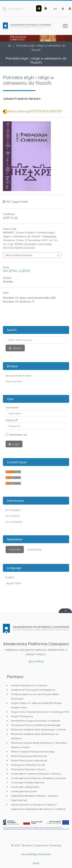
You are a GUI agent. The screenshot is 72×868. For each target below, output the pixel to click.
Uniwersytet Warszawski (24, 791)
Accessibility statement (36, 854)
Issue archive (14, 381)
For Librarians (14, 522)
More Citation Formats (19, 255)
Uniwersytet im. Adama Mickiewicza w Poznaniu (36, 774)
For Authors (13, 516)
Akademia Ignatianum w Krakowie (29, 685)
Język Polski (13, 583)
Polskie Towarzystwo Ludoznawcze (29, 760)
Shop (36, 863)
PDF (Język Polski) (17, 202)
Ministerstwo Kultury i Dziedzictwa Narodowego (36, 725)
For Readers (13, 510)
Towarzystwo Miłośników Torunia (28, 765)
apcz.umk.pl (36, 661)
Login (15, 444)
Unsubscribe (34, 549)
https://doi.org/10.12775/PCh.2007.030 (35, 111)
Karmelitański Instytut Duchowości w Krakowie (35, 721)
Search (17, 348)
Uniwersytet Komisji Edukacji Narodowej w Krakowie (38, 778)
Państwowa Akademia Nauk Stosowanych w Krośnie (38, 729)
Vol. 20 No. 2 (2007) (17, 271)
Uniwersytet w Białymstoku (25, 787)
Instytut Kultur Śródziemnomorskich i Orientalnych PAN (40, 712)
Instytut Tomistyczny (22, 716)
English (10, 577)
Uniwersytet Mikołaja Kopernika (28, 782)
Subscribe (15, 549)
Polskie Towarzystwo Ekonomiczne (29, 756)
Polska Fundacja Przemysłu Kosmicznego (33, 752)
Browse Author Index (19, 376)
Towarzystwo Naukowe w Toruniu (28, 769)
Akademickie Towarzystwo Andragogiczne (33, 690)
